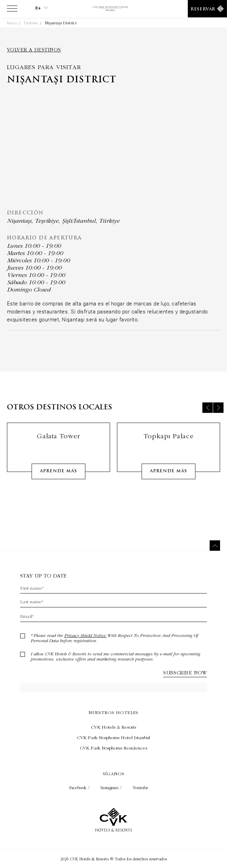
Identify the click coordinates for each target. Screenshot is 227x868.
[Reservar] (207, 9)
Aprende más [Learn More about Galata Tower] (58, 477)
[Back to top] (215, 546)
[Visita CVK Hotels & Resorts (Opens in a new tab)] (113, 727)
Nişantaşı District (61, 23)
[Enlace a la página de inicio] (113, 9)
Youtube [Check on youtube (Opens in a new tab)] (140, 788)
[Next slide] (218, 413)
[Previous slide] (208, 413)
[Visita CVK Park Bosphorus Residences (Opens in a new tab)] (113, 748)
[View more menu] (12, 10)
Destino (31, 23)
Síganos (114, 773)
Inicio (12, 23)
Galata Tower (58, 441)
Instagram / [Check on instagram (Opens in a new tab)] (112, 788)
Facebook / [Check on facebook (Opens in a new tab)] (80, 788)
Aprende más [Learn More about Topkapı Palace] (169, 477)
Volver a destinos (34, 50)
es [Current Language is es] (42, 8)
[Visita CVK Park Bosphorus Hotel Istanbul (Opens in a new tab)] (113, 737)
